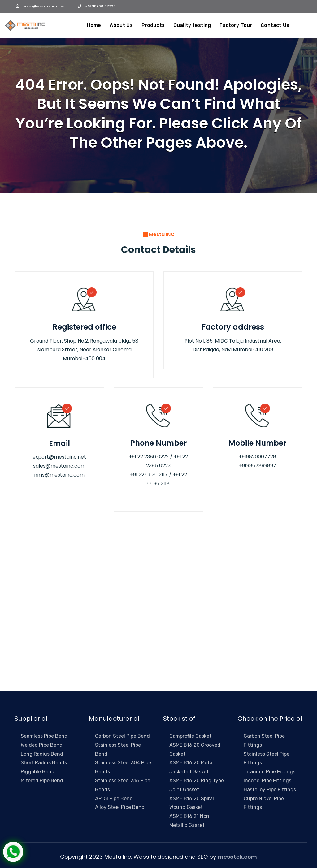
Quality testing (192, 25)
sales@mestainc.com (40, 6)
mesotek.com (237, 857)
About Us (121, 25)
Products (153, 25)
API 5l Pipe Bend (114, 799)
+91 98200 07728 (93, 6)
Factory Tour (236, 25)
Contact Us (275, 25)
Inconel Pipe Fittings (267, 781)
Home (94, 25)
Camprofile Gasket (190, 736)
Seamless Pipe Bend (44, 736)
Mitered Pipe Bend (42, 781)
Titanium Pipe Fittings (269, 772)
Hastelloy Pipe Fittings (270, 790)
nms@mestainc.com (59, 475)
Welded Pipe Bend (42, 745)
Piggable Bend (38, 772)
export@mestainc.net (59, 457)
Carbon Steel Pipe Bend (122, 736)
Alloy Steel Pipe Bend (120, 807)
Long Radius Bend (42, 754)
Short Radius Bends (44, 763)
